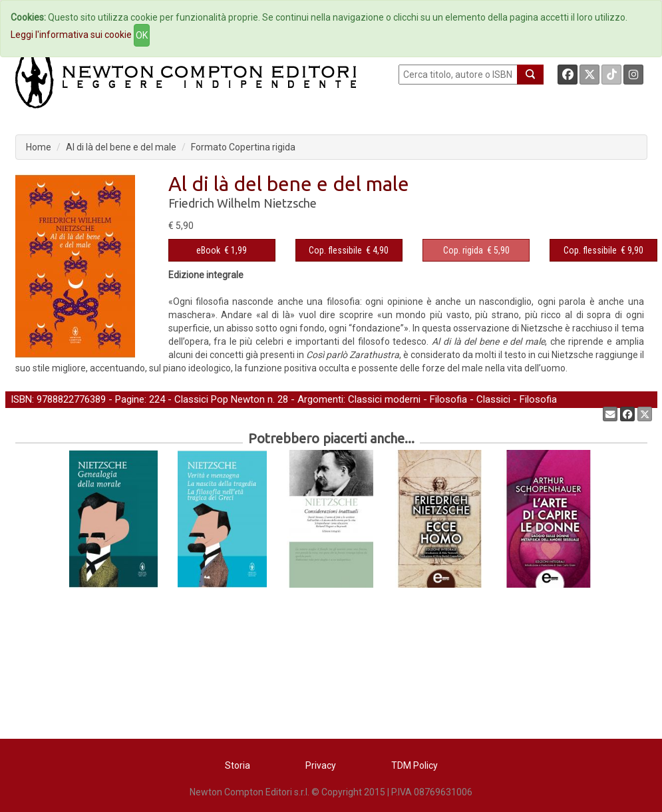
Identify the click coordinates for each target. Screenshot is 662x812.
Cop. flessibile (335, 250)
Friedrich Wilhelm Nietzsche (243, 203)
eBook (208, 250)
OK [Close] (142, 35)
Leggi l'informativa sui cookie (71, 35)
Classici (493, 399)
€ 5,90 (476, 250)
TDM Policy (414, 765)
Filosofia (448, 399)
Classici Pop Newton (220, 399)
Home (39, 147)
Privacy (321, 765)
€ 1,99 (222, 250)
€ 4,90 (349, 250)
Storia (238, 765)
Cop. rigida (463, 250)
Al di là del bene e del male (121, 147)
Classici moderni (384, 399)
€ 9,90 (603, 250)
